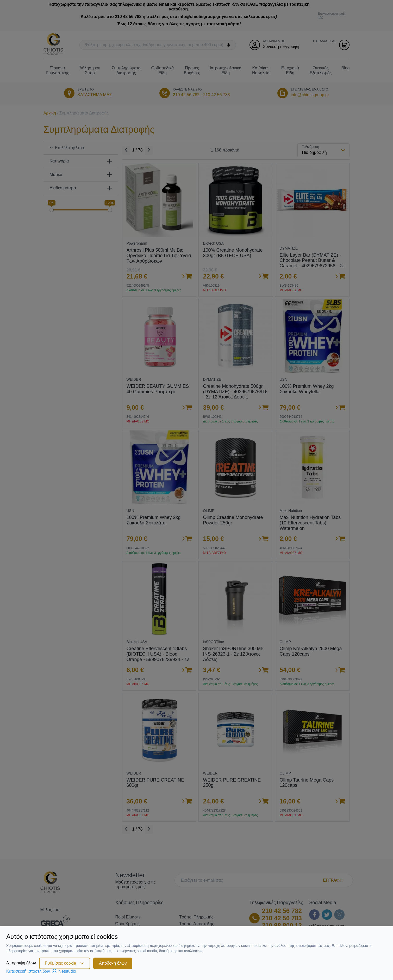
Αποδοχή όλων (113, 963)
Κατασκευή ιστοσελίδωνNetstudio (41, 971)
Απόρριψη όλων (21, 963)
